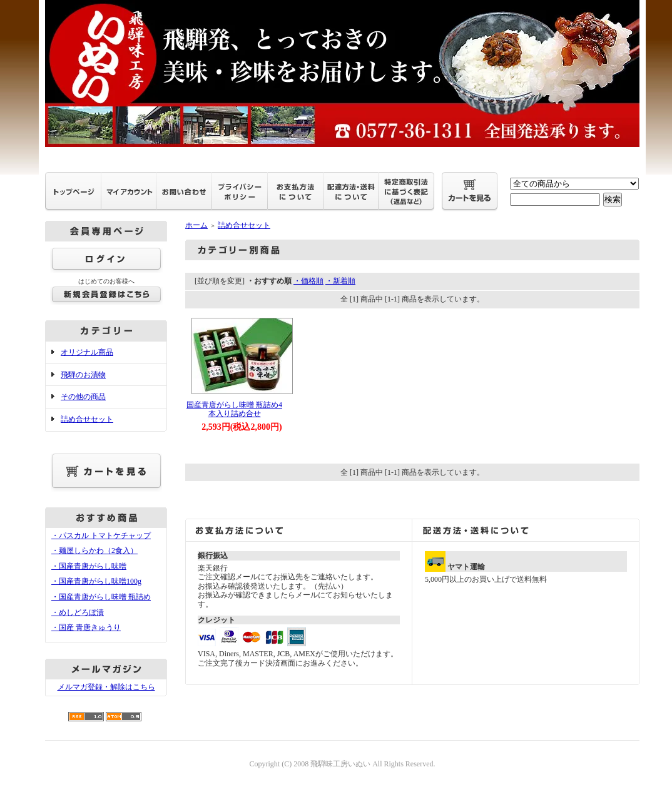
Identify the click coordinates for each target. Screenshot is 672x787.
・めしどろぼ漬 (78, 612)
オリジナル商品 (87, 352)
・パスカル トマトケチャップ (101, 536)
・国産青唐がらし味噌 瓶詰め (101, 597)
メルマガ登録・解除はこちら (106, 687)
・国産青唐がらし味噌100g (96, 581)
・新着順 (340, 281)
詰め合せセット (87, 419)
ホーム (196, 225)
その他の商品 (83, 397)
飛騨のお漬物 (83, 375)
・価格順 (308, 281)
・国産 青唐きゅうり (86, 627)
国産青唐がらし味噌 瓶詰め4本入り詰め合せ (234, 409)
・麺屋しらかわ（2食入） (94, 551)
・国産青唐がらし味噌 (89, 566)
